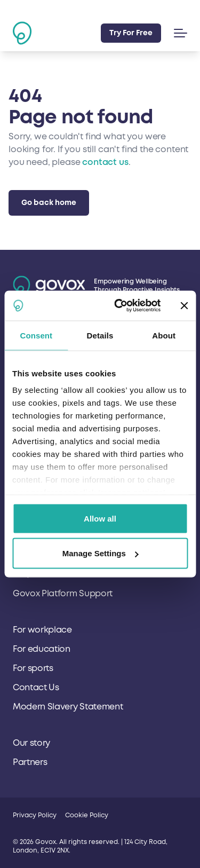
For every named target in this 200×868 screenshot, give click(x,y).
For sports (33, 668)
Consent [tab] (36, 335)
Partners (30, 762)
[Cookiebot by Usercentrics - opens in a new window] (119, 306)
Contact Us (36, 688)
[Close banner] (184, 305)
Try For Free (131, 33)
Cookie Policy (87, 815)
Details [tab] (100, 335)
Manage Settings (101, 553)
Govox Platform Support (63, 594)
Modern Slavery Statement (68, 707)
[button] (178, 33)
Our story (31, 743)
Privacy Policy (35, 815)
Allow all (100, 518)
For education (42, 649)
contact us (105, 162)
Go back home (49, 203)
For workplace (42, 630)
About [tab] (164, 335)
